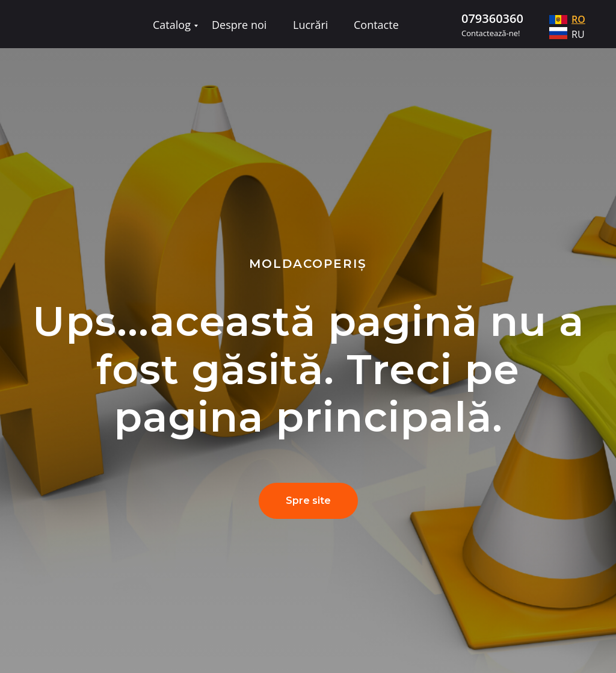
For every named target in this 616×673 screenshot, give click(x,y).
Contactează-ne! (491, 33)
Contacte (376, 25)
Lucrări (310, 25)
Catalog (172, 25)
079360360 (492, 18)
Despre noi (239, 25)
